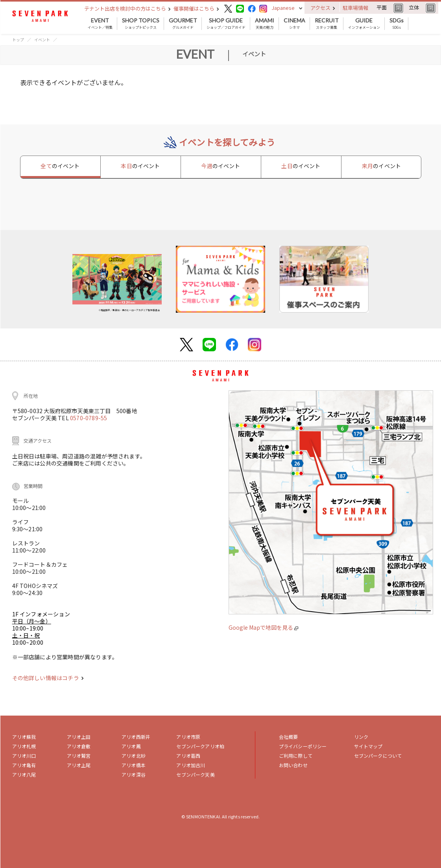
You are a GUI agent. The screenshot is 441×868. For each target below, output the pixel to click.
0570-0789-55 (89, 418)
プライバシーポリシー (303, 746)
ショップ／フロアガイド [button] (226, 24)
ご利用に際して (296, 756)
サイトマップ (368, 746)
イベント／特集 (100, 24)
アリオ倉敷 (79, 746)
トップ (18, 40)
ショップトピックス (141, 24)
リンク (361, 737)
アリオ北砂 (134, 756)
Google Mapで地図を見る (263, 627)
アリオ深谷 (134, 774)
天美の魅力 (265, 24)
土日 (301, 166)
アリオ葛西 (188, 756)
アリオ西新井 (136, 737)
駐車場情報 (355, 8)
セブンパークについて (378, 756)
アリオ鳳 (131, 746)
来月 (381, 166)
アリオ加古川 (191, 765)
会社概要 (289, 737)
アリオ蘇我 (24, 737)
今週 (220, 166)
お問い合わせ (293, 765)
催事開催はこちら (196, 8)
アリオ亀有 (24, 765)
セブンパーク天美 (195, 774)
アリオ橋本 (134, 765)
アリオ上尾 (79, 765)
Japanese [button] (283, 8)
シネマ (294, 24)
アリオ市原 (188, 737)
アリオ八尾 (24, 774)
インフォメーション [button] (364, 24)
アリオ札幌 (24, 746)
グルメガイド (183, 24)
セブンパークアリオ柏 (200, 746)
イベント (42, 40)
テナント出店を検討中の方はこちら (127, 8)
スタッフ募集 (327, 24)
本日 (140, 166)
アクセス (323, 8)
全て (60, 166)
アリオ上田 (79, 737)
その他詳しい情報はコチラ (48, 678)
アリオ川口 (24, 756)
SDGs (397, 24)
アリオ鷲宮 (79, 756)
